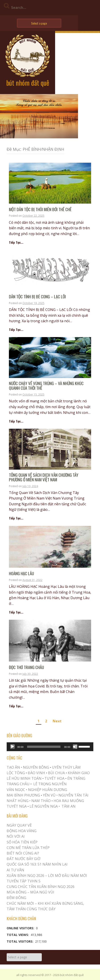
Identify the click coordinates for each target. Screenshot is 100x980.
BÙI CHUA (56, 773)
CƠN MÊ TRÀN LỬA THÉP (28, 848)
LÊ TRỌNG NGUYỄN (50, 784)
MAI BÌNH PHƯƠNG (23, 795)
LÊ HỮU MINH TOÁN (24, 778)
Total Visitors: (20, 941)
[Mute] (75, 747)
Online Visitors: (21, 928)
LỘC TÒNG (16, 773)
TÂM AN (69, 806)
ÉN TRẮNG (76, 778)
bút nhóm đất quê (28, 83)
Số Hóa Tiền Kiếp (22, 842)
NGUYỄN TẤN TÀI (73, 795)
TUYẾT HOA (54, 778)
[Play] (12, 747)
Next (57, 721)
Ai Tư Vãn (15, 870)
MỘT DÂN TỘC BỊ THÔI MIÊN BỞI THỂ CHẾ (40, 209)
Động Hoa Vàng (22, 831)
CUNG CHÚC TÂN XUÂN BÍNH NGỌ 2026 (41, 887)
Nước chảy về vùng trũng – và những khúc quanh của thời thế (46, 386)
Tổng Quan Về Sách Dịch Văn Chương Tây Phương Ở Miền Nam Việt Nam (44, 477)
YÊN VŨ (49, 795)
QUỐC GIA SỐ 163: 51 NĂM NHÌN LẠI (37, 864)
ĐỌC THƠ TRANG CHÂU (26, 667)
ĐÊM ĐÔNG (16, 898)
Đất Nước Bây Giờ (24, 859)
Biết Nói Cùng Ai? (23, 853)
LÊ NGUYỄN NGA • (45, 806)
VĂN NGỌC (16, 790)
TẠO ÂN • (14, 767)
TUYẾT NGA (17, 806)
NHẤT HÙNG (18, 801)
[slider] (44, 747)
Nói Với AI (16, 836)
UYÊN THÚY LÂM (66, 767)
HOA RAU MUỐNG (68, 801)
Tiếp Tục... (16, 242)
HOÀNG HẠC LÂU (21, 574)
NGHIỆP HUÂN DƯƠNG (48, 790)
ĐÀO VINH (36, 773)
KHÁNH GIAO (79, 773)
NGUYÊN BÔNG (36, 767)
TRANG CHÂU (18, 784)
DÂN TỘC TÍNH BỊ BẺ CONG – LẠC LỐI (37, 297)
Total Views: (18, 935)
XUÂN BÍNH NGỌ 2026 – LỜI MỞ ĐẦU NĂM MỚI (47, 876)
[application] (50, 747)
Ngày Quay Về (19, 825)
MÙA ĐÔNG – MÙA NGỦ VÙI (30, 892)
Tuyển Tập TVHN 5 (24, 881)
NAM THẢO (41, 801)
